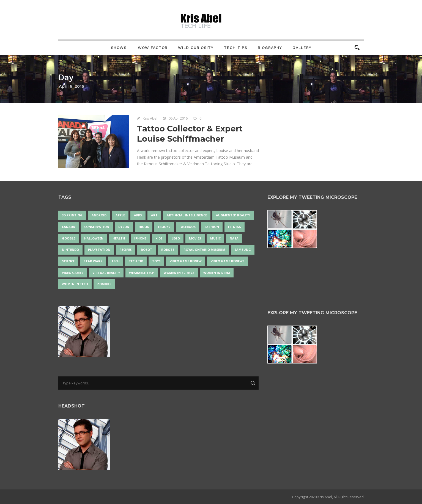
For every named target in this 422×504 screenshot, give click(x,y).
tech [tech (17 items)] (116, 261)
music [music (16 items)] (215, 238)
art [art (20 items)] (154, 215)
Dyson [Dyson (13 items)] (124, 227)
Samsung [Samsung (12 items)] (243, 250)
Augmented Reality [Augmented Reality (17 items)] (233, 215)
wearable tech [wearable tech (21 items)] (142, 273)
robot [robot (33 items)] (146, 250)
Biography (270, 48)
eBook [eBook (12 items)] (144, 227)
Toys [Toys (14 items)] (156, 261)
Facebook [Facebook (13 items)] (187, 227)
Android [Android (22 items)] (99, 215)
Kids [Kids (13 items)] (159, 238)
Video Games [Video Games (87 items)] (73, 273)
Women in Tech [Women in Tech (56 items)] (75, 284)
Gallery (302, 48)
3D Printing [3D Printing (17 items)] (72, 215)
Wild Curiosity (196, 48)
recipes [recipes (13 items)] (126, 250)
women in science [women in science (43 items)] (179, 273)
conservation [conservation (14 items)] (97, 227)
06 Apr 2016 (178, 118)
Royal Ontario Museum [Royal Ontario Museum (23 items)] (204, 250)
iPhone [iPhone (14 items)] (140, 238)
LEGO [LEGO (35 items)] (176, 238)
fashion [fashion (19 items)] (212, 227)
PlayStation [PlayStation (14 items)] (99, 250)
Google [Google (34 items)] (68, 238)
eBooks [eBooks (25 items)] (164, 227)
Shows (119, 48)
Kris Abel (150, 118)
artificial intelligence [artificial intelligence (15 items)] (187, 215)
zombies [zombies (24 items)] (104, 284)
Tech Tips (236, 48)
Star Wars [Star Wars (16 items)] (93, 261)
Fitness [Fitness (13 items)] (235, 227)
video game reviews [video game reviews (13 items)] (228, 261)
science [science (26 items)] (68, 261)
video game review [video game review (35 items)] (186, 261)
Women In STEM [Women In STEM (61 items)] (217, 273)
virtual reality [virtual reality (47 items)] (106, 273)
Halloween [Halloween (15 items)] (94, 238)
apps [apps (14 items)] (138, 215)
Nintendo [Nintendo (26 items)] (70, 250)
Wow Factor (153, 48)
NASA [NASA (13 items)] (234, 238)
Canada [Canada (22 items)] (68, 227)
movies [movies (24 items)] (195, 238)
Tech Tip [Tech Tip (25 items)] (136, 261)
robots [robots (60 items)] (168, 250)
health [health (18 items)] (119, 238)
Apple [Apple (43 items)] (120, 215)
